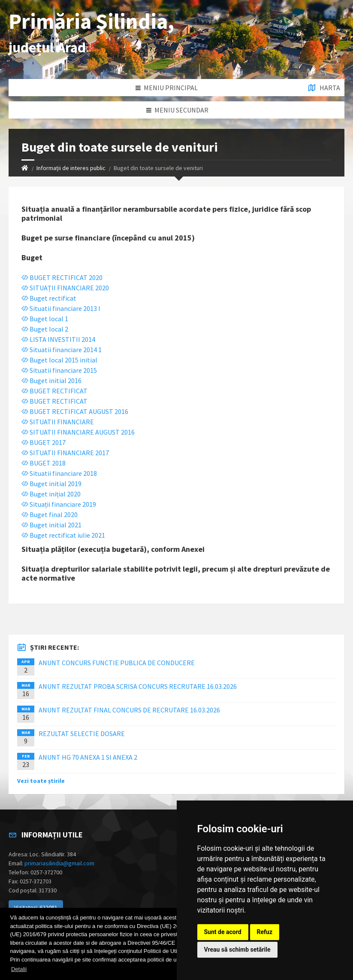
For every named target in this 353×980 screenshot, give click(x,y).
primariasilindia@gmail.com (59, 863)
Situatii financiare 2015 (59, 370)
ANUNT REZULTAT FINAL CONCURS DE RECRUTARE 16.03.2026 (129, 710)
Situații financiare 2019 (59, 504)
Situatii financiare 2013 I (61, 308)
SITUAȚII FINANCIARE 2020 (65, 288)
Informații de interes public (71, 168)
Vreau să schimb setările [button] (237, 950)
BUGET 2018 (44, 463)
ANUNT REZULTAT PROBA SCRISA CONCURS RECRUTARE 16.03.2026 (138, 686)
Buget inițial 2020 (51, 494)
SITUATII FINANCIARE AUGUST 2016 (78, 432)
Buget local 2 (45, 329)
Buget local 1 (45, 319)
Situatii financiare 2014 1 (62, 350)
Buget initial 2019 (51, 484)
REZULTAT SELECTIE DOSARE (82, 733)
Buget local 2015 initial (59, 360)
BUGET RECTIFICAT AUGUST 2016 (75, 411)
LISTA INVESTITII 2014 (58, 339)
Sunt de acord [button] (223, 932)
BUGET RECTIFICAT (54, 391)
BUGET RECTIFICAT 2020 (62, 277)
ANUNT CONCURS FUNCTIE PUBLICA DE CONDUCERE (117, 663)
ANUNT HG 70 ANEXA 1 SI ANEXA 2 (88, 757)
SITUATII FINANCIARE (58, 422)
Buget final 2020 (50, 514)
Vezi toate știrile (41, 781)
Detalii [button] (19, 969)
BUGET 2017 (44, 442)
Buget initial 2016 (51, 380)
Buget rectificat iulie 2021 (63, 535)
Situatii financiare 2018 (59, 473)
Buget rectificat (49, 298)
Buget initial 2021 (51, 525)
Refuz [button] (265, 932)
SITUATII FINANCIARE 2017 (65, 453)
